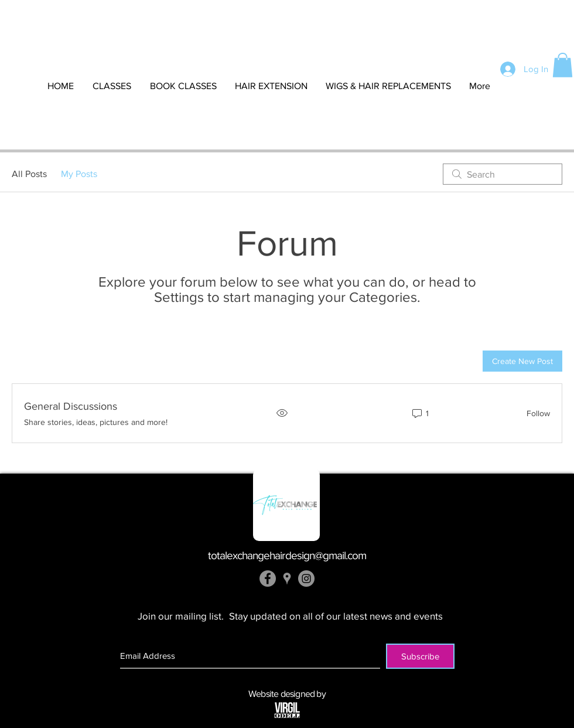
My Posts (79, 174)
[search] (503, 174)
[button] (563, 65)
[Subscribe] (420, 656)
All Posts (29, 174)
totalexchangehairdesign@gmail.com (287, 555)
